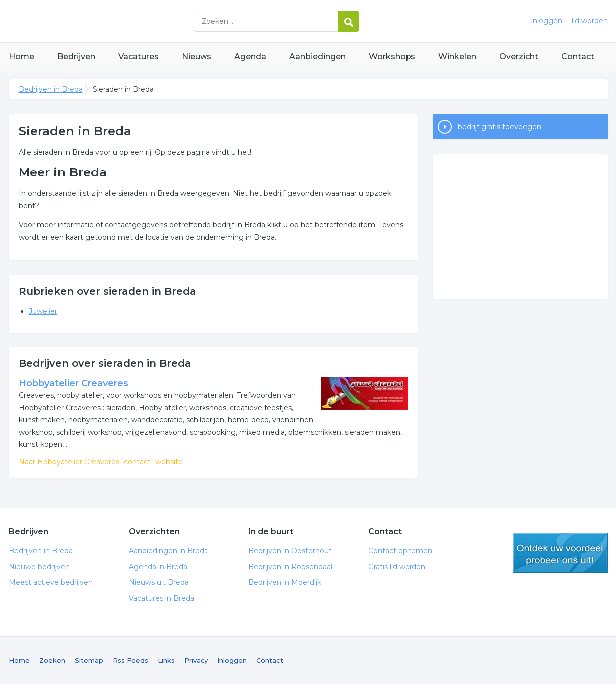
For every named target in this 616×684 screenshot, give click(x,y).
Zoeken (52, 660)
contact (137, 462)
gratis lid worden (560, 553)
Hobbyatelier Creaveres (74, 383)
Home (22, 57)
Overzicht (519, 57)
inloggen (547, 21)
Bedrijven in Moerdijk (285, 582)
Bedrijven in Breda (134, 21)
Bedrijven (76, 57)
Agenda (250, 57)
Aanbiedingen (317, 57)
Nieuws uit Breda (159, 582)
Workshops (392, 57)
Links (166, 660)
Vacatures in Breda (161, 598)
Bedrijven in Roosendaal (290, 567)
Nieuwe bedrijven (39, 567)
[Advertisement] (520, 226)
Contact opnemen (400, 551)
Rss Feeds (130, 660)
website (169, 462)
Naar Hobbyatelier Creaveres (69, 462)
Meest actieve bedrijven (51, 582)
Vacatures (138, 57)
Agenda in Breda (158, 567)
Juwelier (43, 311)
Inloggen (232, 660)
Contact (578, 57)
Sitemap (89, 660)
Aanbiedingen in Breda (168, 551)
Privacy (196, 660)
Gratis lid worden (397, 567)
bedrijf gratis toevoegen (500, 127)
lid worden (590, 21)
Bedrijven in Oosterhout (290, 551)
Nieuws (197, 57)
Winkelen (457, 57)
